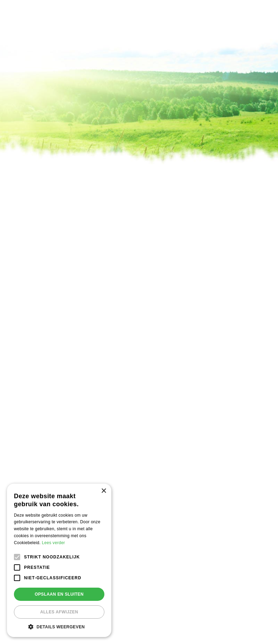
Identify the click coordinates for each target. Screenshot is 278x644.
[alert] (59, 560)
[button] (59, 627)
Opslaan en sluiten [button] (59, 594)
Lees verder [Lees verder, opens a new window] (53, 543)
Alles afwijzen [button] (59, 612)
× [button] (104, 491)
